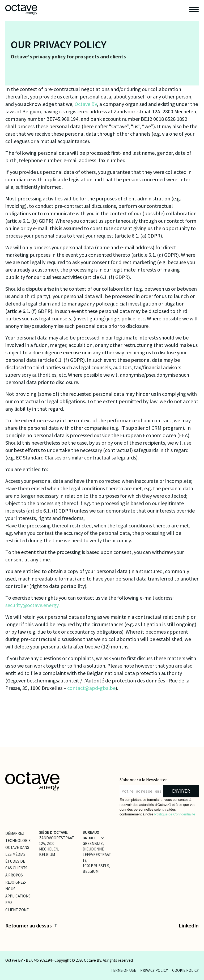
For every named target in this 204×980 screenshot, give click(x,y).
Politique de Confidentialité (175, 814)
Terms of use (123, 970)
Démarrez (15, 833)
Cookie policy (185, 970)
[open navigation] (194, 10)
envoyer (181, 791)
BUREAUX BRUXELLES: (93, 835)
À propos (14, 875)
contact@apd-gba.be (91, 688)
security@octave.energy (32, 605)
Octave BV (86, 104)
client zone (17, 910)
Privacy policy (154, 970)
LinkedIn (189, 925)
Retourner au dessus (31, 925)
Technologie (18, 840)
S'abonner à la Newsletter (143, 780)
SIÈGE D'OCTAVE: (54, 832)
